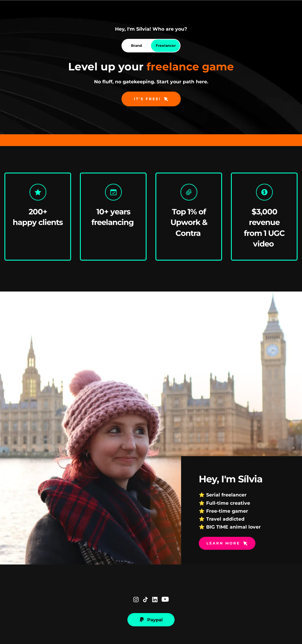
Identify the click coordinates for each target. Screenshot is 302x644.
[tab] (136, 46)
